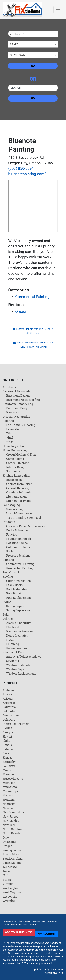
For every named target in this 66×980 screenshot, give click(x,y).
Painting (8, 560)
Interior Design (16, 467)
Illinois (7, 745)
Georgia (8, 732)
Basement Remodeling (18, 391)
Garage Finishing (18, 463)
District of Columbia (16, 724)
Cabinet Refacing (18, 488)
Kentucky (9, 762)
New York (9, 825)
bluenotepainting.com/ (27, 174)
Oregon (21, 311)
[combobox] (33, 34)
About (13, 921)
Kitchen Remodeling (16, 475)
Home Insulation (17, 635)
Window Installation (20, 665)
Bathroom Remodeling (18, 404)
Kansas (7, 757)
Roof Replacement (19, 598)
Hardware (13, 412)
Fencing (12, 534)
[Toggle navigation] (58, 10)
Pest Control (11, 572)
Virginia (8, 884)
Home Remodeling (15, 450)
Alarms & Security (18, 623)
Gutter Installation (18, 581)
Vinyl (10, 438)
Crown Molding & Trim (21, 454)
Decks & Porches (17, 530)
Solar (6, 614)
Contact (33, 925)
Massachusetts (13, 778)
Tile (9, 433)
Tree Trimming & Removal (24, 518)
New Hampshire (13, 812)
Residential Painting (20, 568)
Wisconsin (10, 896)
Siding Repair (15, 606)
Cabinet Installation (19, 484)
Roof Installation (17, 589)
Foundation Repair (19, 539)
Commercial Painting (32, 297)
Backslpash (14, 480)
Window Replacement (21, 673)
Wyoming (9, 901)
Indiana (8, 749)
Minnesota (10, 787)
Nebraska (9, 804)
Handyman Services (20, 631)
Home (6, 921)
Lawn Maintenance (19, 513)
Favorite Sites (38, 921)
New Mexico (11, 821)
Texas (7, 871)
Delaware (9, 720)
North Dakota (12, 833)
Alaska (7, 694)
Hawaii (7, 736)
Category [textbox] (17, 34)
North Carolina (12, 829)
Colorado (9, 711)
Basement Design (18, 395)
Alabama (9, 690)
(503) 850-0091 (21, 168)
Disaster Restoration (16, 416)
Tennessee (10, 867)
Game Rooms (15, 459)
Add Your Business (19, 932)
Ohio (6, 837)
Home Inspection (14, 446)
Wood (10, 442)
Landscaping (11, 505)
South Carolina (13, 858)
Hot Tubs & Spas (17, 543)
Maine (7, 770)
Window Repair (16, 669)
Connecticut (11, 715)
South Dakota (12, 863)
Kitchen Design (16, 496)
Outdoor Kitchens (18, 547)
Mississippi (10, 791)
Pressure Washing (18, 555)
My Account (47, 934)
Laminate (12, 429)
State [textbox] (14, 44)
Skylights (12, 661)
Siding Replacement (20, 610)
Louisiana (9, 766)
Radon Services (17, 648)
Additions (9, 387)
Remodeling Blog (19, 925)
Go (33, 66)
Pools (10, 551)
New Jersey (10, 816)
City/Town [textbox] (18, 55)
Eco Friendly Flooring (21, 425)
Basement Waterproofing (23, 400)
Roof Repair (14, 593)
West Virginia (12, 892)
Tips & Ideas (24, 921)
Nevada (8, 808)
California (9, 707)
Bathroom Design (18, 408)
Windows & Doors (14, 652)
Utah (6, 875)
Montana (9, 800)
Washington (11, 888)
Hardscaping (15, 509)
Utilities (8, 619)
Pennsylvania (12, 850)
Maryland (9, 774)
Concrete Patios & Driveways (25, 526)
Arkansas (9, 703)
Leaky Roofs (14, 585)
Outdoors (9, 522)
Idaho (6, 741)
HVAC (10, 640)
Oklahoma (10, 842)
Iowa (6, 753)
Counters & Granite (19, 492)
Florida (7, 728)
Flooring (8, 421)
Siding (7, 602)
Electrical (13, 627)
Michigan (9, 783)
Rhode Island (11, 854)
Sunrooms (13, 471)
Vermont (9, 880)
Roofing (8, 577)
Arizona (8, 698)
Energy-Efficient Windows (24, 657)
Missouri (9, 795)
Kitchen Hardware (18, 501)
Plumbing (13, 644)
